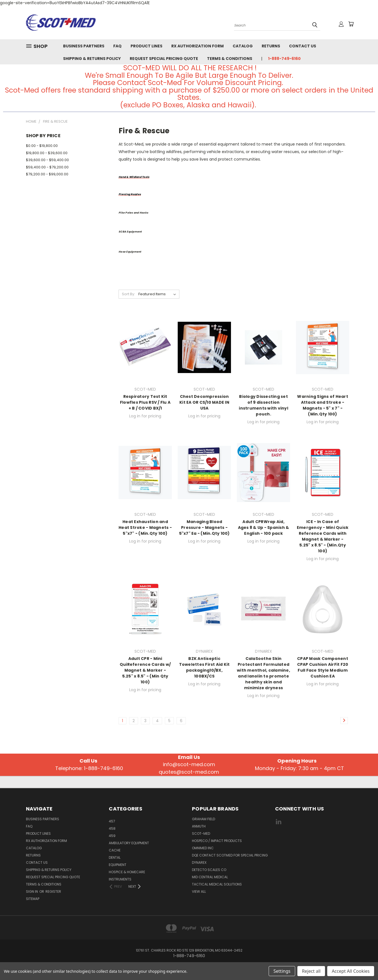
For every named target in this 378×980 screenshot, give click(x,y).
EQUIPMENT (118, 865)
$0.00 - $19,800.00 (42, 146)
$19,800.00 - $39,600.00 (47, 153)
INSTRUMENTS (120, 879)
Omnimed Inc (203, 848)
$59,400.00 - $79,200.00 (47, 167)
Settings (282, 971)
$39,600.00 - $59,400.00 (47, 160)
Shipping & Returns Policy (92, 59)
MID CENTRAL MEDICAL (210, 877)
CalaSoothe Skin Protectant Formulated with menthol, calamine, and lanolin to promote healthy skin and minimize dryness (263, 673)
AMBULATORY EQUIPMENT (129, 843)
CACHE (115, 850)
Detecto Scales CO (209, 870)
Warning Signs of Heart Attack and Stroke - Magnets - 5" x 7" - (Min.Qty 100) (323, 405)
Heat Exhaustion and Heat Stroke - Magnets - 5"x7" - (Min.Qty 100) (145, 527)
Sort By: (128, 294)
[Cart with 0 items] (351, 24)
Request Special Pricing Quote (164, 59)
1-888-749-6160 (284, 59)
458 (112, 828)
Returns (271, 46)
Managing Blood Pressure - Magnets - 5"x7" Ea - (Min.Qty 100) (204, 527)
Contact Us (303, 46)
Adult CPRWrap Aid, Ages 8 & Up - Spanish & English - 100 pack (264, 527)
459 (112, 836)
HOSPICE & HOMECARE (127, 872)
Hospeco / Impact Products (217, 841)
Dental (115, 857)
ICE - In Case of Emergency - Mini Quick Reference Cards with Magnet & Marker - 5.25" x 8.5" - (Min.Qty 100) (323, 536)
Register (53, 891)
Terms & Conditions (230, 59)
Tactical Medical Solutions (217, 884)
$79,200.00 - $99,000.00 (47, 174)
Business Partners (84, 46)
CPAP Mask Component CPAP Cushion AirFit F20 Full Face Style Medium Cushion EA (323, 667)
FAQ (117, 46)
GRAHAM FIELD (204, 819)
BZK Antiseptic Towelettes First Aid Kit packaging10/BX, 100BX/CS (204, 667)
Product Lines (146, 46)
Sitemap (33, 899)
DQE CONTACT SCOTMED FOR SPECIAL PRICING (230, 855)
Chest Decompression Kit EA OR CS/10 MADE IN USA (204, 402)
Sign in (32, 891)
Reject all (311, 971)
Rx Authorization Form (198, 46)
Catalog (243, 46)
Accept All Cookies (351, 971)
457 (112, 821)
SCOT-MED (201, 833)
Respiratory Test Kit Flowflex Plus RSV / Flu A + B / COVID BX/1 (145, 402)
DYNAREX (199, 862)
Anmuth (199, 826)
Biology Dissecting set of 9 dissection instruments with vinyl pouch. (263, 405)
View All (199, 891)
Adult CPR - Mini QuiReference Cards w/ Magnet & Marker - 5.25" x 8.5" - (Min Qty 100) (145, 670)
